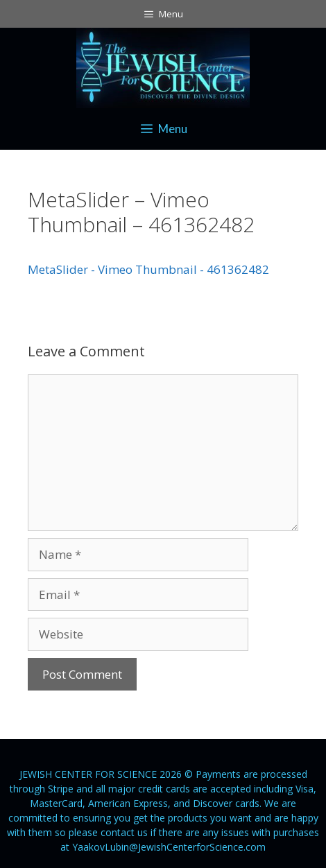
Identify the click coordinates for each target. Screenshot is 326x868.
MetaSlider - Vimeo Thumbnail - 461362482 (148, 269)
